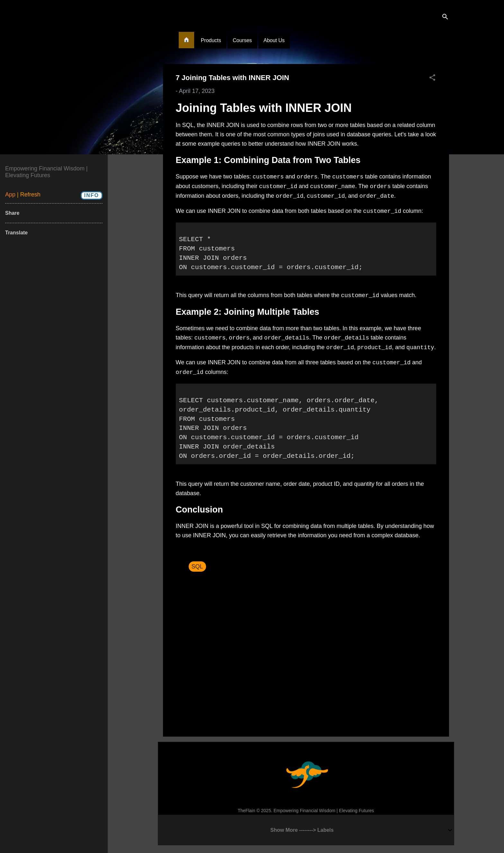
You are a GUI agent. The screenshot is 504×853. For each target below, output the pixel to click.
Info (92, 195)
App (11, 195)
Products (211, 40)
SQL (197, 567)
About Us (274, 40)
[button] (432, 78)
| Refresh (29, 195)
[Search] (445, 18)
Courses (242, 40)
